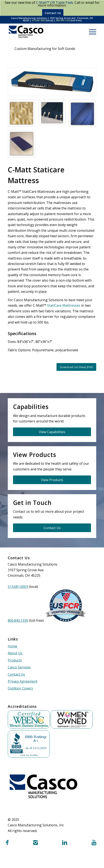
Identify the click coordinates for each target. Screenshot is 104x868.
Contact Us (53, 13)
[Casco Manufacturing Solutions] (43, 32)
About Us (15, 653)
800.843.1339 (63, 20)
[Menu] (90, 32)
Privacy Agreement (23, 681)
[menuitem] (81, 32)
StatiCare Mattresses (64, 305)
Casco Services (19, 667)
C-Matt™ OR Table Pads (55, 3)
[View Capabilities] (52, 432)
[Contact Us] (52, 528)
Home (13, 646)
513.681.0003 (39, 20)
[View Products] (52, 480)
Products (15, 660)
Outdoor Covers (20, 688)
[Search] (81, 32)
